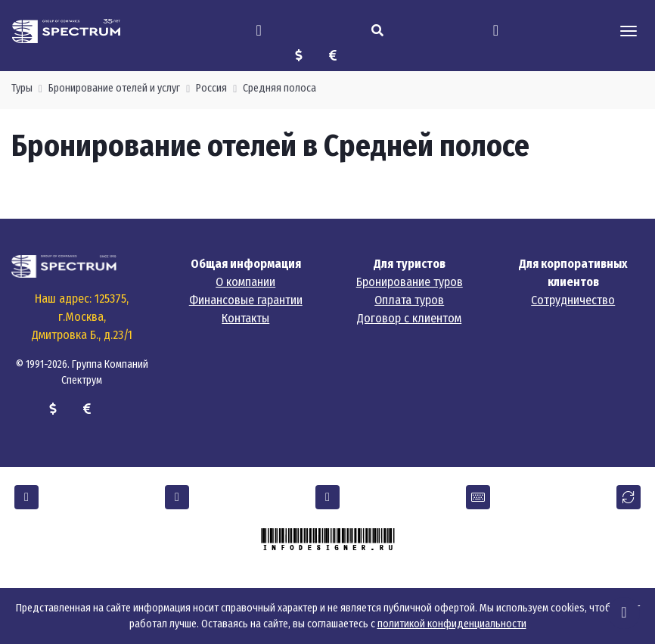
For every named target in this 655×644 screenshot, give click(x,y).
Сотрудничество (573, 300)
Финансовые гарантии (246, 300)
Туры (22, 88)
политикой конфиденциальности (452, 624)
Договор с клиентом (409, 318)
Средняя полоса (279, 88)
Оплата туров (409, 300)
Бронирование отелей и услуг (114, 88)
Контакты (245, 318)
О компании (245, 282)
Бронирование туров (410, 282)
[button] (26, 497)
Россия (211, 88)
